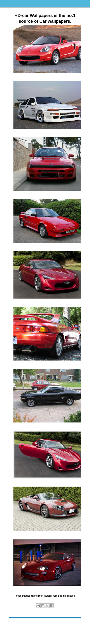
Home (46, 626)
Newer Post (17, 626)
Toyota (54, 611)
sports (45, 611)
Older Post (74, 626)
